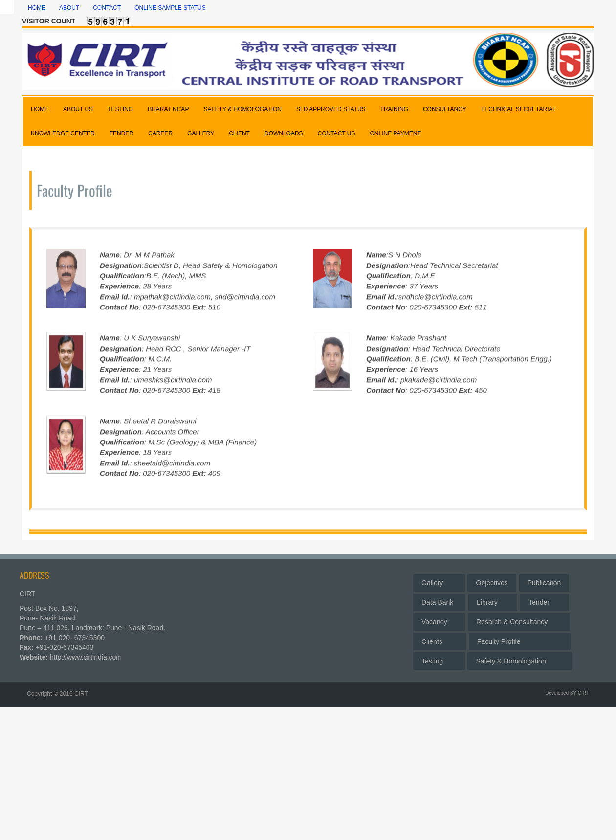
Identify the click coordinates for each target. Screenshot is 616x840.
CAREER (160, 133)
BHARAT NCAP (168, 109)
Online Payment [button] (395, 133)
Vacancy (439, 619)
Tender (545, 600)
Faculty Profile (520, 639)
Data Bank (439, 600)
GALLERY (201, 133)
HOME (40, 109)
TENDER (121, 133)
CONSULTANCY (445, 109)
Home (37, 8)
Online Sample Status (170, 8)
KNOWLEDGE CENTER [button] (63, 133)
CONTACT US (337, 133)
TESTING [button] (120, 109)
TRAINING (394, 109)
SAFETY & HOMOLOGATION (242, 109)
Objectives (492, 580)
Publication (544, 580)
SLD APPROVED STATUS (331, 109)
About (69, 8)
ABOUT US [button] (78, 109)
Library (493, 600)
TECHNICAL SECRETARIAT (518, 109)
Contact (107, 8)
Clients (440, 639)
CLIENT (239, 133)
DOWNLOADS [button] (284, 133)
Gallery (439, 580)
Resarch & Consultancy (519, 619)
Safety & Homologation (519, 659)
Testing (439, 659)
